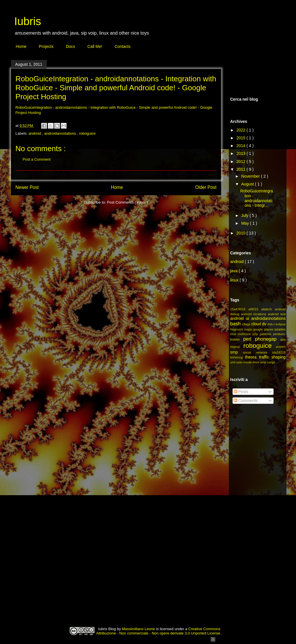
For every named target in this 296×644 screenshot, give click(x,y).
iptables (280, 329)
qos (283, 339)
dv (265, 324)
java (235, 271)
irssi (234, 334)
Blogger (200, 638)
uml (233, 362)
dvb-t (272, 324)
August (248, 184)
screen (281, 347)
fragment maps (242, 329)
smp (237, 352)
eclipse (281, 324)
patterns (266, 334)
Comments (246, 401)
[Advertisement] (259, 505)
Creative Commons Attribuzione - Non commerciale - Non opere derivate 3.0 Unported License (159, 631)
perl (249, 339)
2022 (241, 130)
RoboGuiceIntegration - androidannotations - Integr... (257, 198)
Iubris (28, 21)
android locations (254, 314)
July (245, 215)
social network (258, 352)
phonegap (268, 339)
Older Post (206, 187)
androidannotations (61, 133)
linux (235, 280)
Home (21, 46)
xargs (271, 362)
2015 (241, 138)
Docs (70, 46)
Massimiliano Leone (139, 629)
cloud (257, 324)
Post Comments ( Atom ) (127, 202)
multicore (245, 334)
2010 (241, 233)
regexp (237, 347)
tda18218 (279, 352)
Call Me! (95, 46)
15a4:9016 (239, 309)
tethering (238, 357)
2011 (241, 169)
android (35, 133)
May (246, 223)
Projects (46, 46)
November (251, 176)
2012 (241, 162)
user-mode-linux (248, 362)
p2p (256, 334)
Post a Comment (37, 159)
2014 (241, 146)
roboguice (87, 133)
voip (264, 362)
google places (264, 329)
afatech (268, 309)
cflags (247, 324)
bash (236, 324)
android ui (241, 318)
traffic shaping (272, 357)
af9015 (255, 309)
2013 (241, 153)
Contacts (123, 46)
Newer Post (27, 187)
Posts (241, 392)
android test (277, 314)
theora (252, 357)
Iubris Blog (107, 629)
